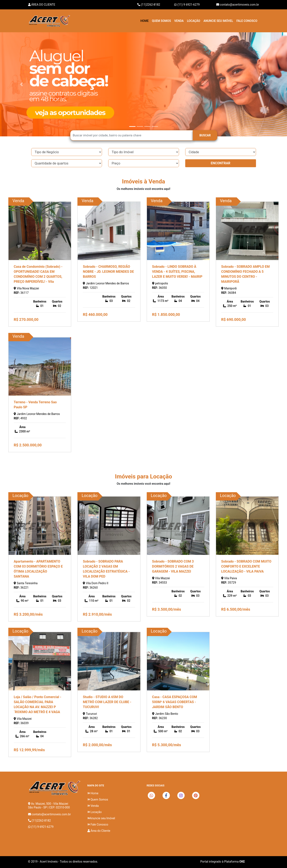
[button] (22, 84)
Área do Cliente (42, 5)
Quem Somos (161, 21)
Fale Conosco (247, 21)
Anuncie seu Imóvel (101, 818)
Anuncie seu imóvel (218, 21)
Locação (193, 21)
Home (144, 21)
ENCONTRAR (220, 163)
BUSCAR (205, 135)
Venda (179, 21)
